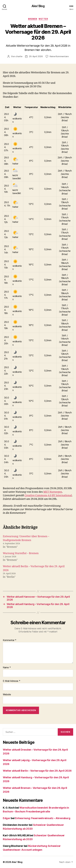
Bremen (33, 19)
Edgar (7, 818)
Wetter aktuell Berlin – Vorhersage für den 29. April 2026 (37, 771)
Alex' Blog (38, 6)
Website (7, 695)
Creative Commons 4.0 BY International (48, 495)
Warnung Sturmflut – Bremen (21, 553)
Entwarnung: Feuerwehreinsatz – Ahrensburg (43, 818)
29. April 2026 (36, 56)
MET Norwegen (53, 492)
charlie (19, 56)
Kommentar (10, 640)
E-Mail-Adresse (12, 681)
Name (7, 668)
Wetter (43, 19)
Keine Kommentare (59, 56)
